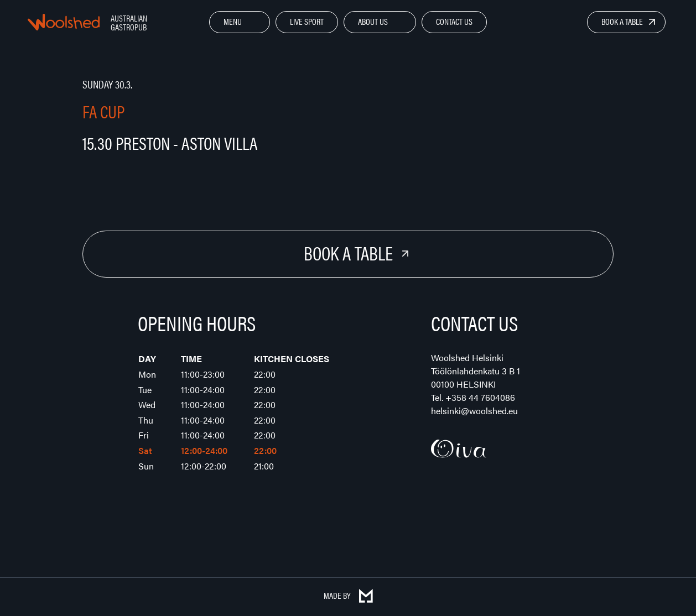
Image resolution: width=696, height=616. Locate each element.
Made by (348, 595)
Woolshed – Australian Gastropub (64, 22)
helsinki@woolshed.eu (474, 411)
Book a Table (622, 21)
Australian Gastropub (129, 22)
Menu (233, 21)
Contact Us (454, 21)
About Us (373, 21)
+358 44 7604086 (480, 397)
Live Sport (307, 21)
